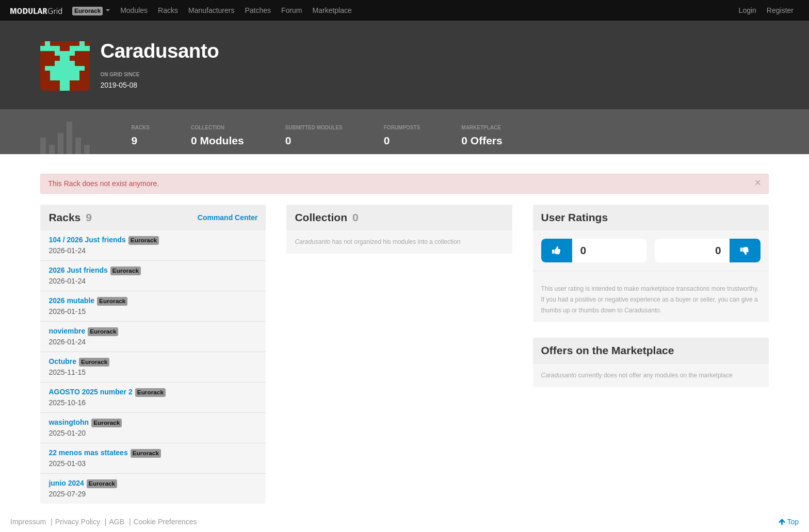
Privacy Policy (78, 522)
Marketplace (332, 10)
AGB (117, 522)
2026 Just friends (78, 270)
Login (748, 10)
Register (780, 10)
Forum (292, 10)
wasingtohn (69, 422)
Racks (168, 10)
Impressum (28, 522)
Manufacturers (211, 10)
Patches (258, 10)
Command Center (228, 218)
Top (789, 522)
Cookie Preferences (165, 522)
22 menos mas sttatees (88, 453)
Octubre (62, 361)
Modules (134, 10)
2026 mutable (71, 301)
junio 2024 (66, 483)
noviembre (67, 331)
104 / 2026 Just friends (87, 240)
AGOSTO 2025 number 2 (90, 392)
